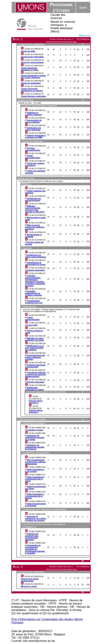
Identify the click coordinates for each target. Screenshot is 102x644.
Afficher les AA (84, 35)
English (83, 7)
